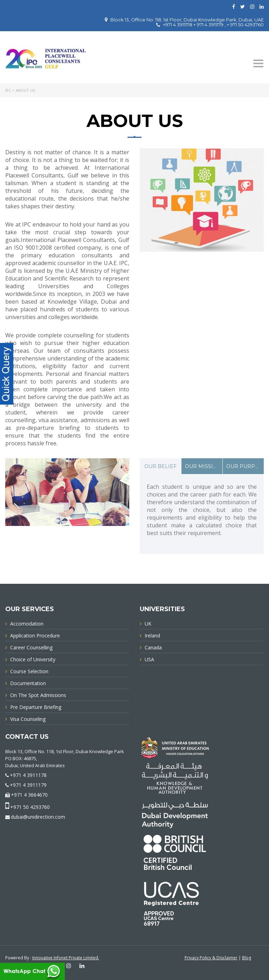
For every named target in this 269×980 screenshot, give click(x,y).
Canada (153, 647)
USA (149, 659)
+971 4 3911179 (28, 785)
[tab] (160, 466)
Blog (247, 958)
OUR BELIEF (160, 466)
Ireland (152, 636)
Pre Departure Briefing (36, 707)
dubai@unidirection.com (38, 817)
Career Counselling (31, 647)
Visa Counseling (28, 719)
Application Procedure (35, 636)
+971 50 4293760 (30, 807)
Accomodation (27, 624)
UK (148, 624)
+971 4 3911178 (28, 775)
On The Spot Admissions (38, 695)
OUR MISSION (203, 466)
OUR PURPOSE (245, 466)
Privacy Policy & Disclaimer (211, 958)
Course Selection (29, 671)
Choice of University (33, 659)
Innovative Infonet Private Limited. (66, 958)
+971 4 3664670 (29, 795)
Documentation (28, 683)
